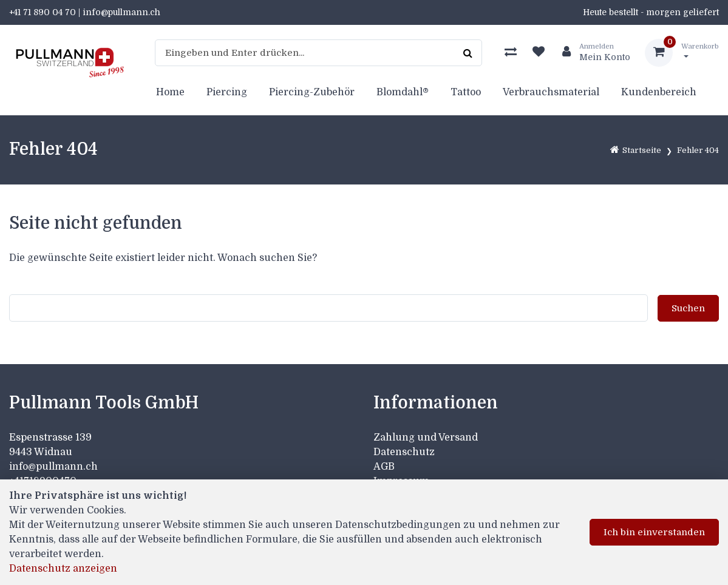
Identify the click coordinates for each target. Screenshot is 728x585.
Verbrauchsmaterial (551, 92)
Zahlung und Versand (426, 438)
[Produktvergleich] (511, 53)
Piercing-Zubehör (312, 92)
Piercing (227, 92)
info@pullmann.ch (55, 467)
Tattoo (466, 92)
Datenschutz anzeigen (63, 569)
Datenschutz (404, 452)
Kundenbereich (659, 92)
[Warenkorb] (682, 53)
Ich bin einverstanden (654, 532)
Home (170, 92)
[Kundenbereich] (591, 53)
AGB (384, 467)
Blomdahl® (403, 92)
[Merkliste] (539, 53)
